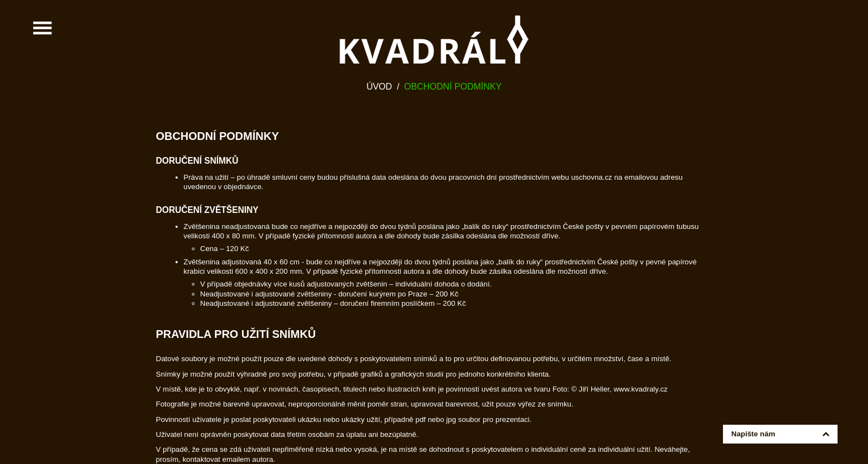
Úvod (379, 87)
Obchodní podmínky (453, 87)
